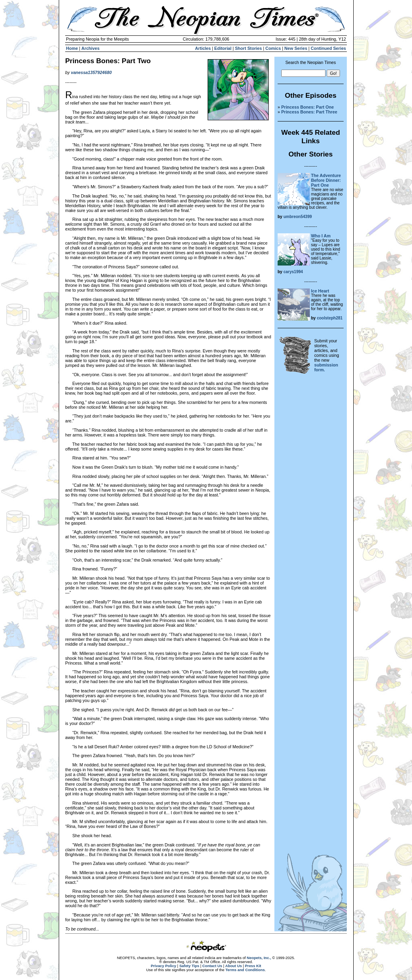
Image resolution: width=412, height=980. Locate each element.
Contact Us (212, 966)
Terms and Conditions (245, 970)
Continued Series (328, 48)
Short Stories (248, 48)
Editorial (223, 48)
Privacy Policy (164, 966)
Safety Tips (190, 966)
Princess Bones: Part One (308, 107)
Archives (90, 48)
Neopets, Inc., (259, 958)
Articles (203, 48)
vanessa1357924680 (91, 72)
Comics (273, 48)
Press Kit (253, 966)
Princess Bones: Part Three (309, 112)
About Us (234, 966)
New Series (296, 48)
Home (72, 48)
